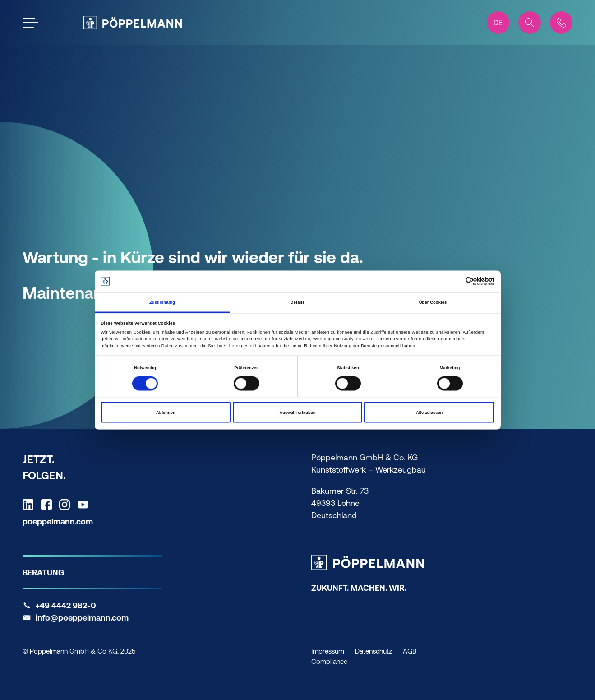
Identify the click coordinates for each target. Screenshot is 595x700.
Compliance (329, 661)
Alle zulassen (429, 413)
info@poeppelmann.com (82, 618)
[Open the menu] (30, 23)
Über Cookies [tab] (433, 302)
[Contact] (561, 23)
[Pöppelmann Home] (133, 23)
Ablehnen (166, 413)
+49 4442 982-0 (66, 605)
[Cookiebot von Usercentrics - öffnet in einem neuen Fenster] (454, 281)
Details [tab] (297, 302)
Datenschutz (374, 651)
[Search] (530, 23)
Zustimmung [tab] (162, 302)
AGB (410, 651)
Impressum (328, 651)
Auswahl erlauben (297, 413)
